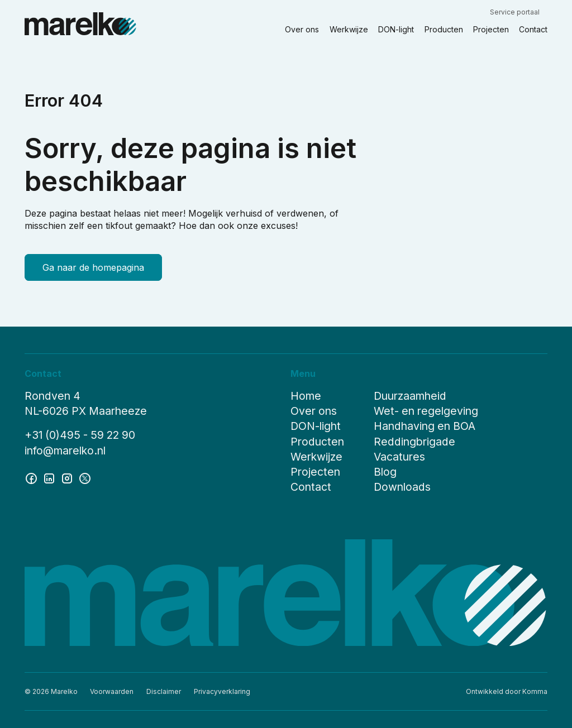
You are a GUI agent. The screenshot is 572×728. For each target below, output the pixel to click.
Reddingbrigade (414, 438)
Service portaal (515, 12)
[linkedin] (49, 475)
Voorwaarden (112, 691)
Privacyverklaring (222, 691)
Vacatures (399, 453)
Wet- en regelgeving (426, 408)
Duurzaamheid (410, 392)
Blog (385, 468)
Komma (535, 691)
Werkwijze (316, 453)
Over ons (314, 408)
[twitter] (85, 475)
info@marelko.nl (65, 447)
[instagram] (67, 475)
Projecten (315, 468)
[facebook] (31, 475)
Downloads (402, 483)
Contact (311, 483)
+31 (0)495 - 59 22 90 (80, 432)
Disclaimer (164, 691)
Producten (317, 438)
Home (306, 392)
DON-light (316, 423)
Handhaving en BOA (425, 423)
